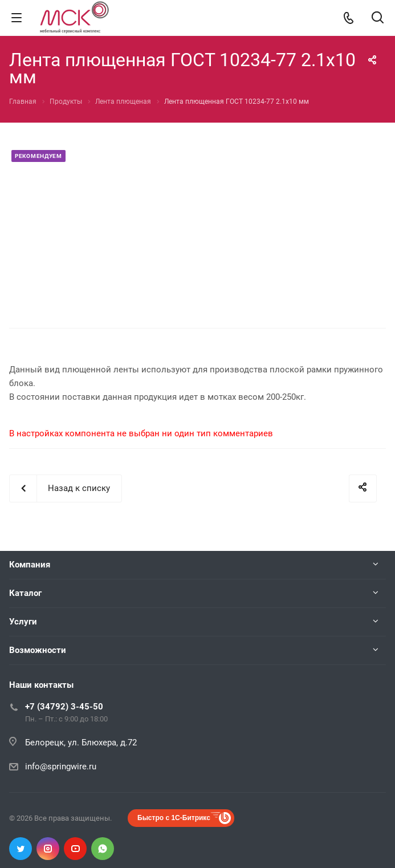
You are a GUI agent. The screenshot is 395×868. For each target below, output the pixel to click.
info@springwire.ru (61, 766)
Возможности (38, 650)
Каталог (25, 593)
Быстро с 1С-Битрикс (174, 818)
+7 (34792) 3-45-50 (64, 707)
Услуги (23, 622)
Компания (30, 565)
